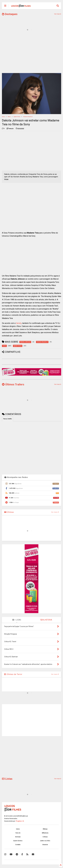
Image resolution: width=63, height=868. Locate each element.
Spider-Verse (17, 117)
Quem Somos (18, 841)
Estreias (18, 837)
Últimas (9, 512)
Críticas (45, 837)
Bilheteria (45, 833)
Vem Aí (18, 833)
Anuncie (45, 845)
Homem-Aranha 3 (28, 117)
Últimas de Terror (13, 674)
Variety (19, 323)
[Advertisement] (32, 54)
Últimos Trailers (13, 385)
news (9, 117)
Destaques (10, 14)
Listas (7, 779)
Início (3, 117)
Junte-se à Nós (45, 841)
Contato (18, 845)
